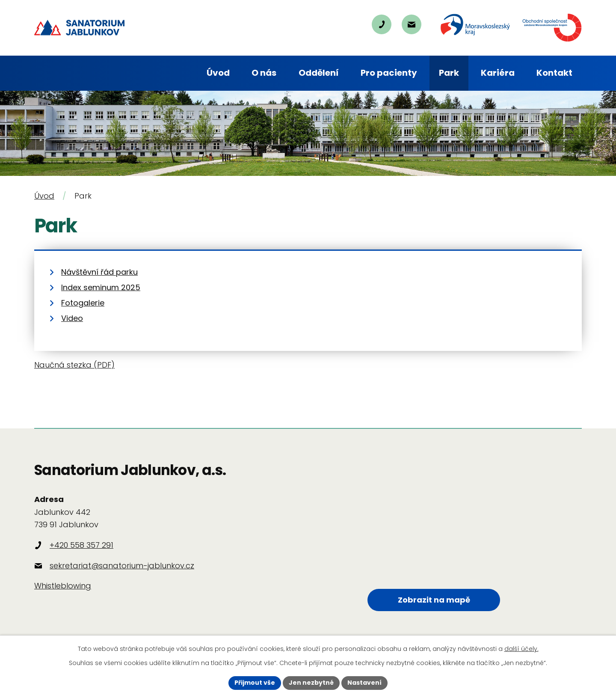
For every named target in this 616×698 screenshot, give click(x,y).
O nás (264, 73)
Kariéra (498, 73)
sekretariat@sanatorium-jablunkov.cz (122, 566)
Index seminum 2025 (101, 287)
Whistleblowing (63, 586)
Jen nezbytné (311, 683)
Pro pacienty (389, 73)
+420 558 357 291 (81, 545)
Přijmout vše (255, 683)
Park (449, 73)
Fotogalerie (83, 303)
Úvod (218, 73)
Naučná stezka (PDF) (74, 365)
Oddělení (319, 73)
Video (72, 318)
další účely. (521, 649)
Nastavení (364, 683)
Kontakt (554, 73)
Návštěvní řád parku (99, 272)
